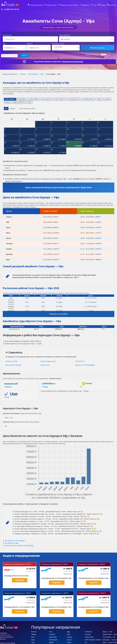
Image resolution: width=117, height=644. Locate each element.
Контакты (113, 5)
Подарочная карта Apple (73, 5)
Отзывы (104, 5)
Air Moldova (88, 632)
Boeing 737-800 (11, 361)
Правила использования (8, 643)
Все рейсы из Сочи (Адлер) (15, 540)
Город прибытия (64, 35)
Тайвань (34, 634)
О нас (96, 5)
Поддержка (88, 5)
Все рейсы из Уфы (12, 543)
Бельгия (34, 632)
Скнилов (70, 637)
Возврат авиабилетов (7, 637)
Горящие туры (57, 5)
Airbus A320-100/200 (13, 365)
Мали (33, 637)
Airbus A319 (45, 365)
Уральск (69, 640)
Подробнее (20, 580)
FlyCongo (88, 634)
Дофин (51, 642)
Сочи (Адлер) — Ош (109, 637)
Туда (4, 44)
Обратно (30, 44)
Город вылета (7, 35)
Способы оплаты (5, 635)
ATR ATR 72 (80, 361)
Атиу (51, 632)
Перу (33, 642)
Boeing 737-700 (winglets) (85, 365)
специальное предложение (72, 61)
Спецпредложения (43, 5)
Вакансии (3, 639)
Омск (69, 634)
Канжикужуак (53, 640)
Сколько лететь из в (19, 545)
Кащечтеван (53, 637)
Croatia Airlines (89, 637)
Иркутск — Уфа (107, 632)
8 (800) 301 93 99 (12, 9)
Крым (33, 640)
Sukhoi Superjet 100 (48, 361)
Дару (68, 632)
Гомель (69, 642)
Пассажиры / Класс (58, 44)
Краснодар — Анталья (110, 640)
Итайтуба (52, 634)
